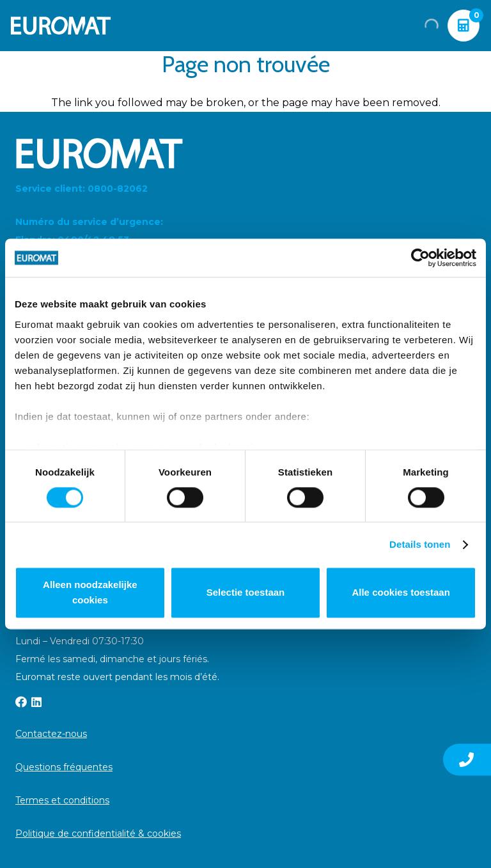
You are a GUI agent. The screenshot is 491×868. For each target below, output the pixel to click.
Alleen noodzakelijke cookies (90, 593)
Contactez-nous (51, 734)
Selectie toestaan (246, 593)
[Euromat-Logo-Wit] (61, 26)
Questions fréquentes (64, 767)
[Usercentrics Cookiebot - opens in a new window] (420, 258)
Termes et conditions (62, 800)
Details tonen (420, 544)
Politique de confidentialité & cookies (98, 833)
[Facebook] (21, 702)
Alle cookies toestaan (401, 593)
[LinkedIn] (36, 702)
